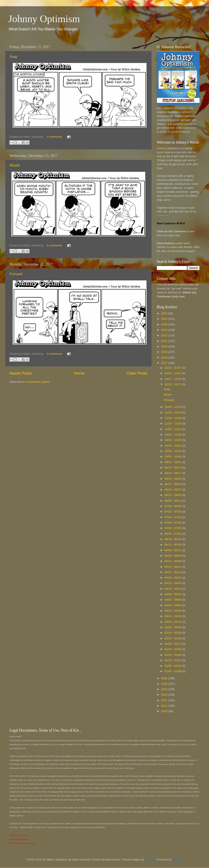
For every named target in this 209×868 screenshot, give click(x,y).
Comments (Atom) (38, 382)
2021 (165, 341)
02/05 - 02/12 (173, 644)
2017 (165, 363)
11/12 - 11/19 (173, 423)
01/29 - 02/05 (173, 649)
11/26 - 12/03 (173, 413)
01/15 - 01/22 (173, 660)
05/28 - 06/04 (173, 556)
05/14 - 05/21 (173, 567)
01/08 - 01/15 (173, 666)
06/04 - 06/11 (173, 550)
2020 (165, 346)
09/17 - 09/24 (173, 468)
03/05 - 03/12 (173, 622)
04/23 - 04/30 (173, 583)
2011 (165, 706)
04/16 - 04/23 (173, 589)
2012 (165, 700)
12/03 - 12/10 (173, 407)
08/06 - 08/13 (173, 501)
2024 (165, 324)
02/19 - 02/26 (173, 633)
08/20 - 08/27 (173, 490)
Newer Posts (21, 373)
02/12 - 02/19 (173, 638)
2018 (165, 358)
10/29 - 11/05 (173, 435)
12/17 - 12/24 (173, 379)
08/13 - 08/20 (173, 495)
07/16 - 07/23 (173, 517)
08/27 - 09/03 (173, 484)
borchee (150, 860)
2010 (165, 711)
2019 (165, 352)
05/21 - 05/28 (173, 561)
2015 (165, 684)
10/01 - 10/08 (173, 456)
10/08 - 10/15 (173, 451)
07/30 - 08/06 (173, 506)
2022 (165, 335)
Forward (16, 274)
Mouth (15, 165)
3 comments (55, 137)
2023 (165, 330)
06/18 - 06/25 (173, 539)
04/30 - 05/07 (173, 578)
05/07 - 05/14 (173, 572)
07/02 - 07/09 (173, 528)
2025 (165, 319)
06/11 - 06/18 (173, 545)
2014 (165, 689)
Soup (13, 56)
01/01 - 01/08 (173, 671)
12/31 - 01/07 (173, 368)
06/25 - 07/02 (173, 534)
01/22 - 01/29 (173, 655)
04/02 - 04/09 (173, 600)
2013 (165, 695)
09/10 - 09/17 (173, 473)
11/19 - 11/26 (173, 418)
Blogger (177, 860)
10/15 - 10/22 (173, 446)
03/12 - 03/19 (173, 616)
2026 (165, 313)
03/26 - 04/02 (173, 605)
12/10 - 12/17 (173, 384)
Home (79, 373)
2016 (165, 678)
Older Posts (137, 373)
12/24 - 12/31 (173, 373)
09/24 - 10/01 (173, 462)
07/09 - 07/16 (173, 523)
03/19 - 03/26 (173, 611)
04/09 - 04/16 (173, 594)
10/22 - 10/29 (173, 440)
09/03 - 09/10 (173, 479)
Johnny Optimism (44, 19)
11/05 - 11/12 (173, 429)
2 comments (55, 245)
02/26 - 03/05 (173, 627)
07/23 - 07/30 (173, 512)
